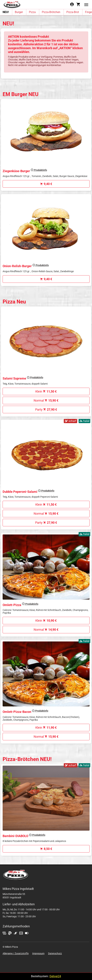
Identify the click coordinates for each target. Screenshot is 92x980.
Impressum (38, 953)
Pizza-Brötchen (51, 12)
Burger (19, 12)
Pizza (32, 12)
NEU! (6, 12)
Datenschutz (55, 953)
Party (46, 409)
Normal (46, 400)
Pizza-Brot (73, 12)
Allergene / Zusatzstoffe (16, 953)
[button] (86, 4)
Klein (46, 391)
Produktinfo (39, 170)
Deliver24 (55, 976)
